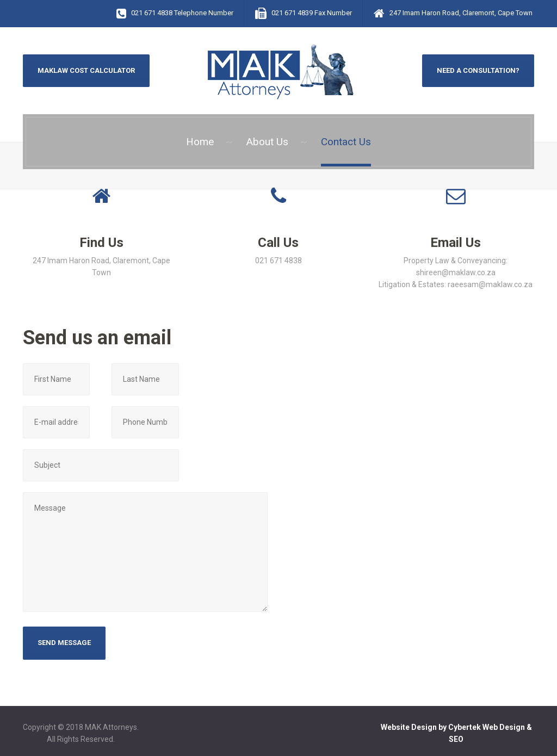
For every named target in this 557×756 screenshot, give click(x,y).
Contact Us (346, 142)
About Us (267, 142)
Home (200, 142)
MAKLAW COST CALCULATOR (86, 70)
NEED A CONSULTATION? (478, 70)
